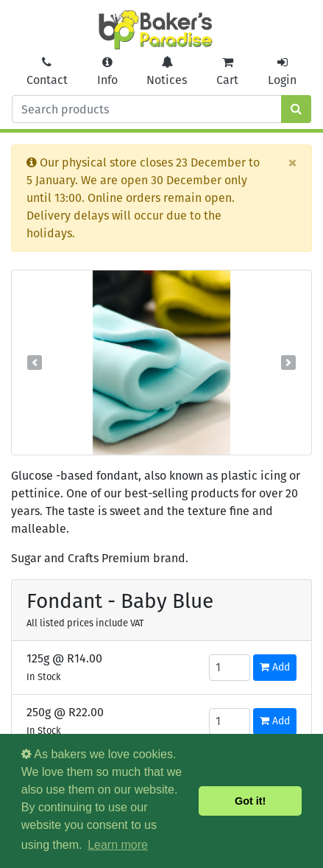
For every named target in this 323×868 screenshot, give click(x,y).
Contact (47, 71)
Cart (227, 71)
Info (107, 71)
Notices (167, 71)
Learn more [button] (118, 845)
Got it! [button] (250, 801)
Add (275, 667)
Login (282, 71)
